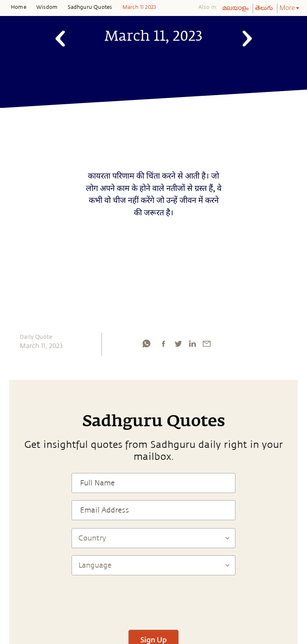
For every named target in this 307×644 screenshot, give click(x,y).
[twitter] (178, 344)
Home (19, 7)
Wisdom (47, 7)
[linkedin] (192, 344)
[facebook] (163, 344)
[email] (207, 344)
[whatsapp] (146, 344)
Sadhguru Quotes (90, 7)
